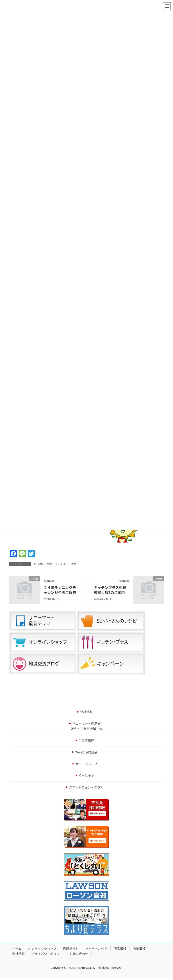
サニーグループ (86, 764)
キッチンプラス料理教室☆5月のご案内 (110, 590)
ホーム (17, 949)
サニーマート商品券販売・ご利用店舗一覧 (86, 726)
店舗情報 (139, 949)
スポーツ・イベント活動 (61, 564)
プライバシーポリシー (47, 954)
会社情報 (86, 712)
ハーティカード (96, 949)
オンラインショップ (42, 949)
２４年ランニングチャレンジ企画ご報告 (60, 590)
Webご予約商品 (86, 752)
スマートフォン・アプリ (86, 787)
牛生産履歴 (86, 740)
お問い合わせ (79, 954)
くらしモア (86, 775)
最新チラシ (71, 949)
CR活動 (38, 564)
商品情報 (120, 949)
